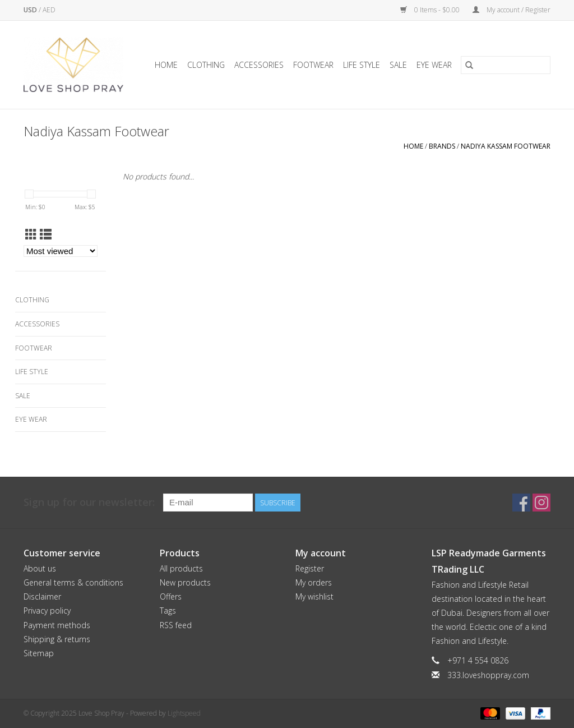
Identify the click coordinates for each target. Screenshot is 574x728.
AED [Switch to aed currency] (49, 10)
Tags (168, 610)
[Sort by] (61, 251)
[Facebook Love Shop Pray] (521, 503)
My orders (314, 582)
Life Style (362, 65)
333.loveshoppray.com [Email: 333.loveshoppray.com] (488, 675)
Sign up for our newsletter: (89, 502)
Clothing (206, 65)
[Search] (506, 65)
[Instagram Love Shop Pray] (541, 503)
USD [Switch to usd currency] (31, 10)
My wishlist (314, 596)
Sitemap (39, 653)
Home (166, 65)
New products (185, 582)
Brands (442, 146)
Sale (398, 65)
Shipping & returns (57, 639)
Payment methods (57, 625)
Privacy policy (47, 610)
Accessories (259, 65)
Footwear (313, 65)
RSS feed (176, 625)
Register (310, 568)
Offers (171, 596)
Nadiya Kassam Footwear (506, 146)
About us (40, 568)
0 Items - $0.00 (431, 10)
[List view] (46, 234)
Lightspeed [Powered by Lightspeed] (184, 713)
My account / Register (511, 10)
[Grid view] (31, 234)
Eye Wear (434, 65)
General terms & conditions (73, 582)
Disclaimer (42, 596)
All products (181, 568)
